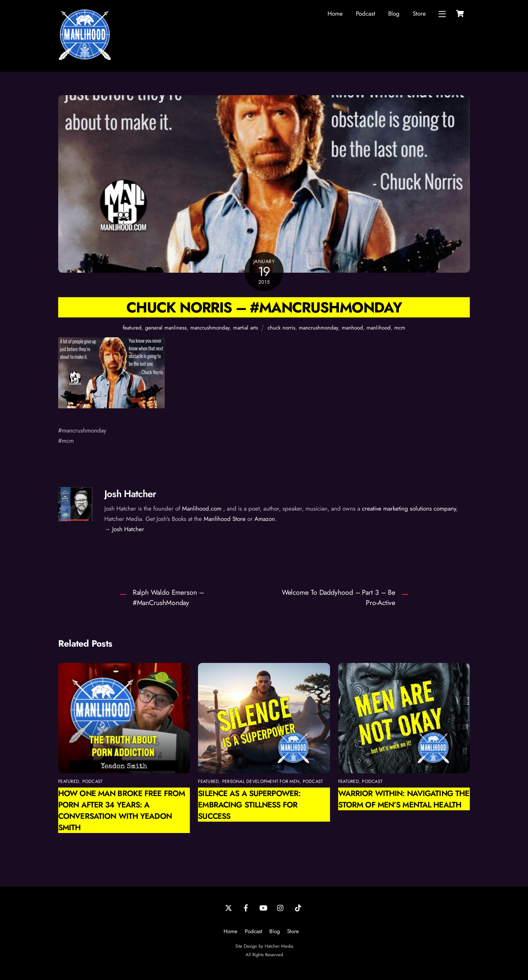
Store (419, 13)
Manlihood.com (202, 508)
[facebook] (246, 908)
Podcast (365, 13)
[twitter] (229, 908)
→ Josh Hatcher (124, 529)
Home (335, 13)
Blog (394, 13)
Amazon (265, 519)
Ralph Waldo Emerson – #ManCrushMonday (168, 597)
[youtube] (263, 908)
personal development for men (261, 781)
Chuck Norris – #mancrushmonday (264, 307)
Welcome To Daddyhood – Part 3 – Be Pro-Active (339, 597)
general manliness (166, 328)
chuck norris (281, 328)
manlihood (379, 328)
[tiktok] (298, 908)
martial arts (246, 328)
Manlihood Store (225, 519)
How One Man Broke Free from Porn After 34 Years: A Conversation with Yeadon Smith (122, 810)
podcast (93, 781)
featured (132, 328)
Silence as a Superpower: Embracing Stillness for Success (249, 805)
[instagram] (281, 908)
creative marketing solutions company (409, 508)
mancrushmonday (210, 328)
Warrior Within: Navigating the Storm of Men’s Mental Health (404, 799)
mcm (400, 328)
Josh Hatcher (130, 494)
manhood (352, 328)
